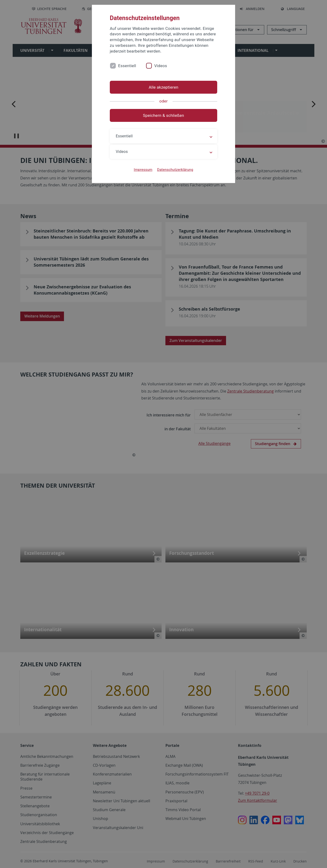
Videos (161, 66)
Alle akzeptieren (163, 87)
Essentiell (127, 66)
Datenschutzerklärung (175, 170)
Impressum (143, 170)
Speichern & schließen (163, 115)
